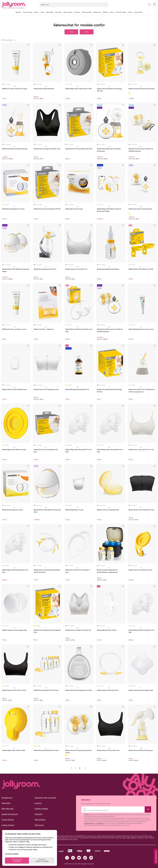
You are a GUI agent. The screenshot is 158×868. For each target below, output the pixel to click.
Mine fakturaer (8, 809)
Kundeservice (7, 798)
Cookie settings (8, 820)
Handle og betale (41, 809)
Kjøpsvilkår (6, 803)
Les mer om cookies (12, 854)
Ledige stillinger (8, 825)
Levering (38, 803)
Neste (86, 768)
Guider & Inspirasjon (10, 814)
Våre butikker (40, 820)
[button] (149, 5)
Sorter (87, 32)
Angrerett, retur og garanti (45, 798)
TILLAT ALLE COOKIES (17, 861)
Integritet (38, 814)
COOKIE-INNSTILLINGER (42, 861)
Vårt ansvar (39, 825)
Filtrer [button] (71, 32)
